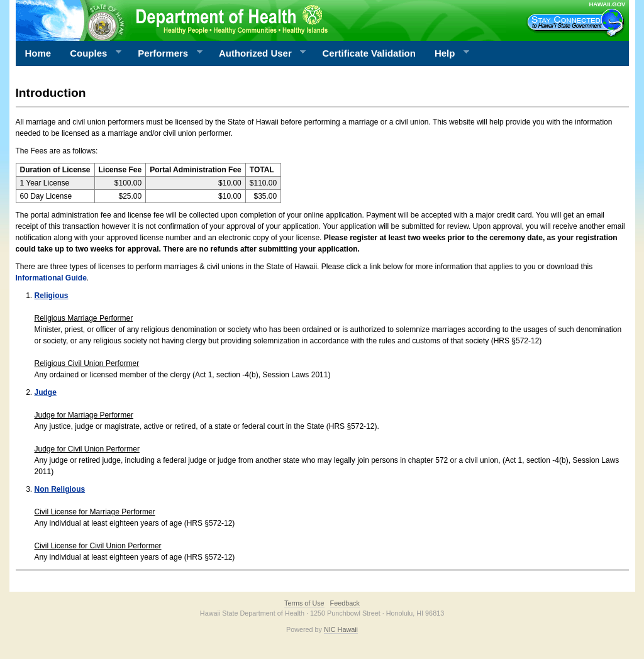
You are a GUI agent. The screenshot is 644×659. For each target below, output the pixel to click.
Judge (46, 392)
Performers (165, 53)
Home (38, 53)
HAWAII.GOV (607, 4)
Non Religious (60, 489)
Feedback (345, 603)
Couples (91, 53)
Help (447, 53)
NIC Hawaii (341, 629)
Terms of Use (304, 603)
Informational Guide (51, 278)
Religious (52, 296)
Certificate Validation (369, 53)
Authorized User (258, 53)
